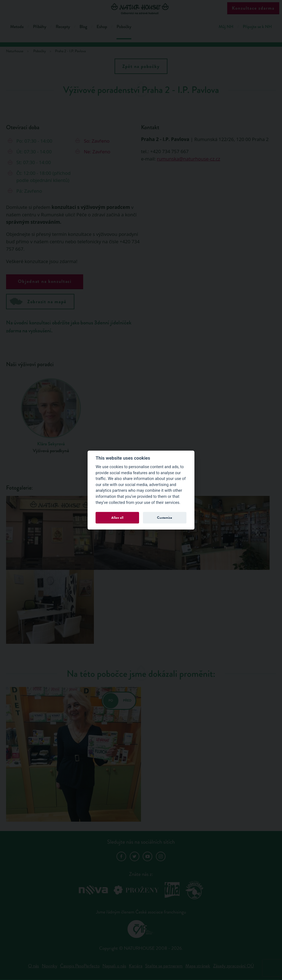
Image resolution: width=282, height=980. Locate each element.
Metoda (17, 27)
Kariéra (136, 966)
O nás (33, 966)
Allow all (117, 517)
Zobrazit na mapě (38, 301)
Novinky (50, 966)
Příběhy (40, 27)
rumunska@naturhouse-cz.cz (189, 159)
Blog (83, 27)
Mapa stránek (198, 966)
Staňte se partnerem (164, 966)
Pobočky (124, 27)
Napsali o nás (114, 966)
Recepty (63, 27)
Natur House (141, 9)
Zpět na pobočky (141, 66)
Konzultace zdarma (253, 8)
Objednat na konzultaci (45, 281)
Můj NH (226, 27)
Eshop (102, 27)
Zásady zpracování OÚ (234, 966)
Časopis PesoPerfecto (80, 966)
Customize (165, 517)
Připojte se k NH (257, 27)
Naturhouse (15, 51)
